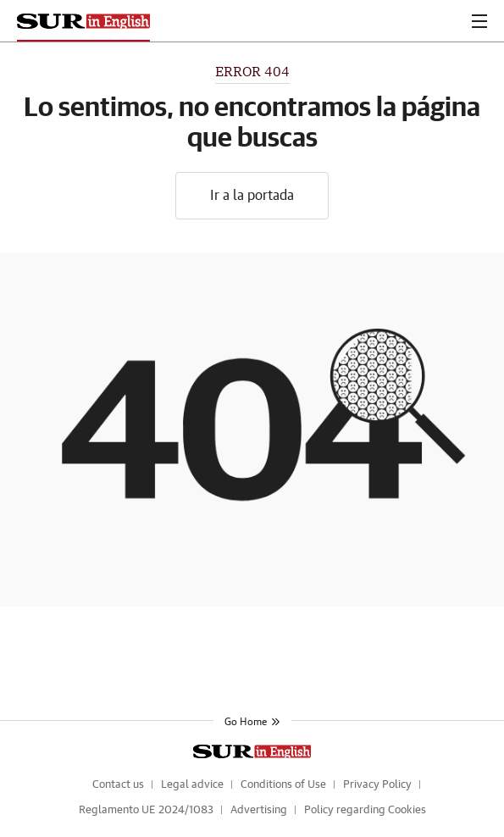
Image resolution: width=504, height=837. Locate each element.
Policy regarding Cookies (365, 810)
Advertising (259, 810)
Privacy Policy (377, 785)
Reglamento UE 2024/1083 (146, 810)
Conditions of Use (283, 785)
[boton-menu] (479, 21)
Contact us (118, 785)
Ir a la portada (252, 196)
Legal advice (192, 785)
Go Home (252, 722)
